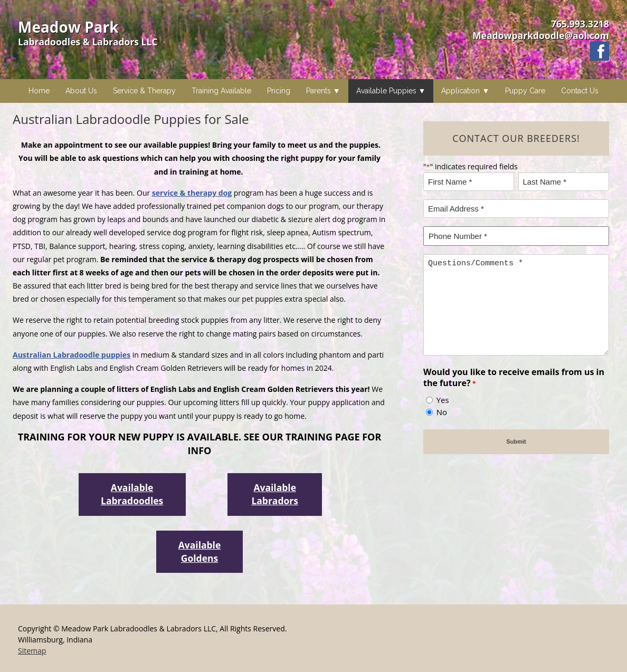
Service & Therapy (144, 91)
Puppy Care (525, 91)
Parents (319, 91)
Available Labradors (275, 494)
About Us (81, 91)
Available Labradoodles (132, 494)
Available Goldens (200, 551)
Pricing (279, 91)
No (442, 412)
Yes (443, 400)
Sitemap (32, 651)
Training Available (221, 91)
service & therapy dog (192, 193)
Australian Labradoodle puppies (72, 355)
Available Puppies (386, 91)
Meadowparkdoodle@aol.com (541, 35)
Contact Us (580, 91)
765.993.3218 (580, 24)
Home (39, 91)
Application (460, 91)
